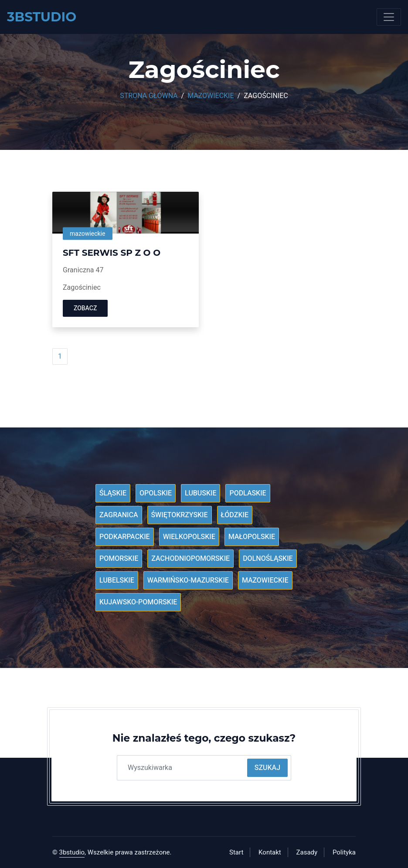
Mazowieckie (211, 96)
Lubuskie (201, 493)
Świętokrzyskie (180, 515)
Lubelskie (117, 580)
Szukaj (267, 768)
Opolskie (156, 493)
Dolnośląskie (268, 559)
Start (236, 852)
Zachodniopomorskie (190, 559)
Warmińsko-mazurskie (188, 580)
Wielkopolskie (189, 537)
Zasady (307, 852)
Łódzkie (235, 515)
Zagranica (119, 515)
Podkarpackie (125, 537)
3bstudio (72, 852)
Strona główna (149, 96)
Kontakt (270, 852)
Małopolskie (252, 537)
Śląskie (113, 493)
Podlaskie (248, 493)
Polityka (344, 852)
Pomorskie (119, 559)
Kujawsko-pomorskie (138, 602)
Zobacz (85, 308)
